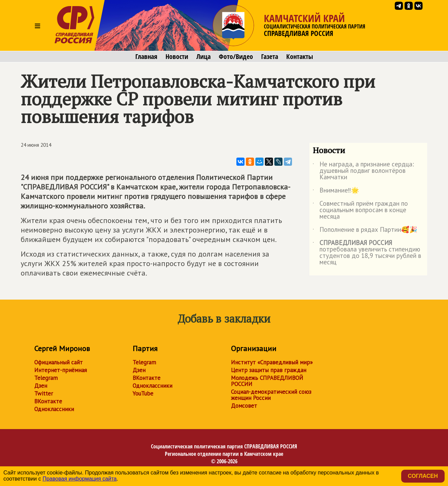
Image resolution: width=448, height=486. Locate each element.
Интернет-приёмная (61, 370)
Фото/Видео (236, 57)
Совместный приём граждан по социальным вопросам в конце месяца (360, 210)
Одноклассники (54, 409)
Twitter (44, 393)
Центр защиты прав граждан (269, 370)
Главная (146, 57)
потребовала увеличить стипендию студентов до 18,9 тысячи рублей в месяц (367, 253)
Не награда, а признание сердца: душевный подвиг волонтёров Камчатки (363, 171)
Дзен (41, 386)
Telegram (46, 378)
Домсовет (244, 406)
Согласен (423, 476)
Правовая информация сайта (80, 479)
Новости (177, 57)
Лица (203, 57)
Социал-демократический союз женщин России (271, 395)
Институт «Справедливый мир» (272, 362)
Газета (270, 57)
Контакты (300, 57)
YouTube (143, 393)
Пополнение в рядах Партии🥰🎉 (365, 231)
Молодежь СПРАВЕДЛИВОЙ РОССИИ (267, 381)
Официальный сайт (59, 362)
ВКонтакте (48, 401)
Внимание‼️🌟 (336, 191)
